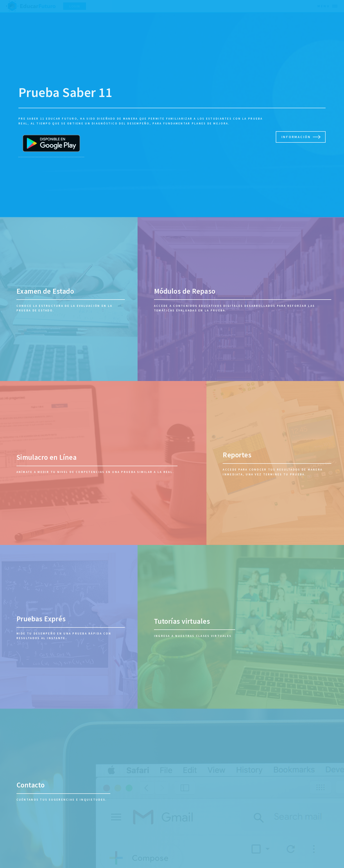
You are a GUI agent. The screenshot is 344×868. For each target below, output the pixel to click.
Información (296, 137)
